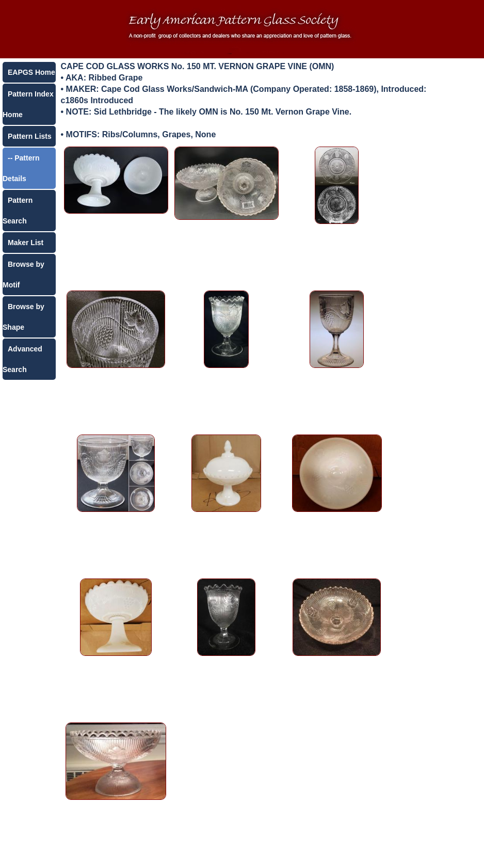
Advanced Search (22, 359)
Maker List (26, 243)
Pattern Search (18, 211)
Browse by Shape (23, 317)
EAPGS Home (31, 72)
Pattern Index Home (28, 104)
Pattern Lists (30, 136)
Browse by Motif (23, 275)
